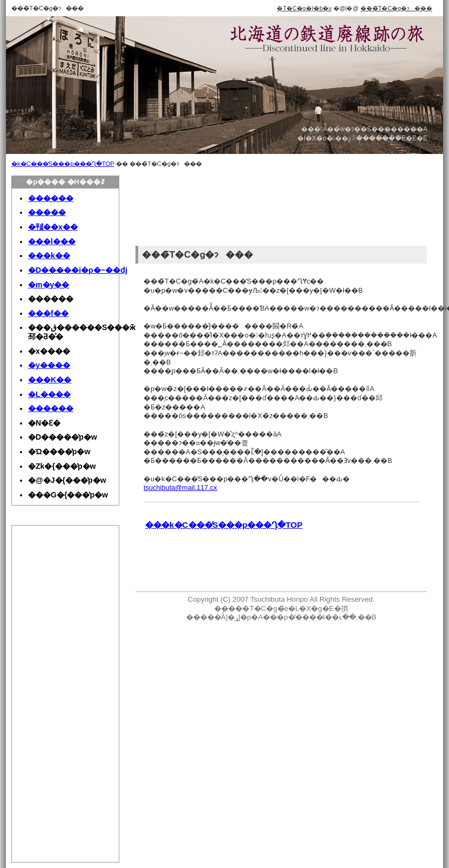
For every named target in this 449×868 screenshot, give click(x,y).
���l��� (52, 241)
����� (47, 212)
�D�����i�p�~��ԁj (78, 270)
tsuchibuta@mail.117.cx (180, 487)
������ (51, 198)
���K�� (50, 380)
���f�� (48, 313)
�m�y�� (49, 285)
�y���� (49, 365)
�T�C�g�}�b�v (304, 8)
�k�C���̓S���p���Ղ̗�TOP (63, 164)
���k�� (49, 255)
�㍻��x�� (53, 227)
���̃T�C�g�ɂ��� (396, 8)
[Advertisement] (172, 209)
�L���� (49, 394)
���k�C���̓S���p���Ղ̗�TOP (224, 525)
